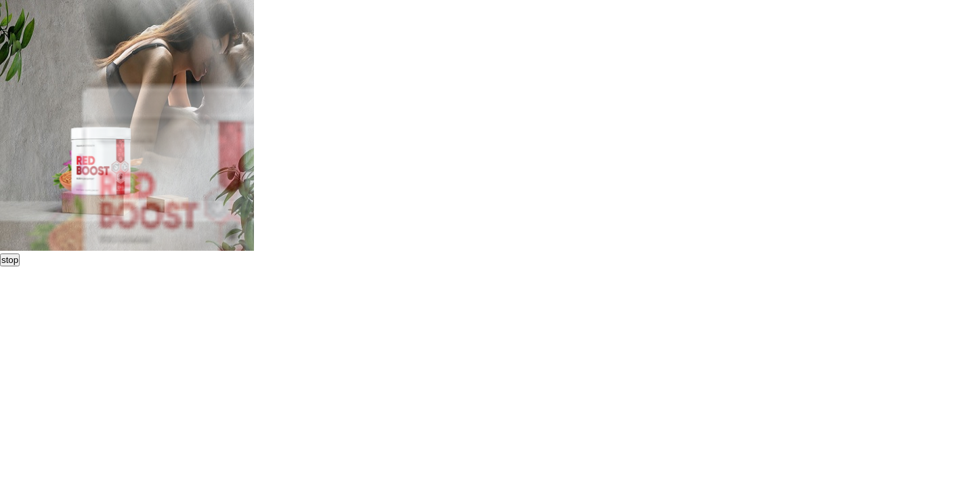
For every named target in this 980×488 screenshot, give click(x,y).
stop (10, 260)
